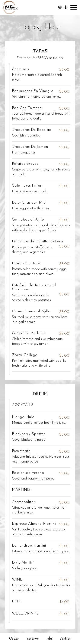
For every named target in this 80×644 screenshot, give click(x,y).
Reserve (33, 639)
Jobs (49, 639)
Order (14, 639)
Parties (65, 639)
